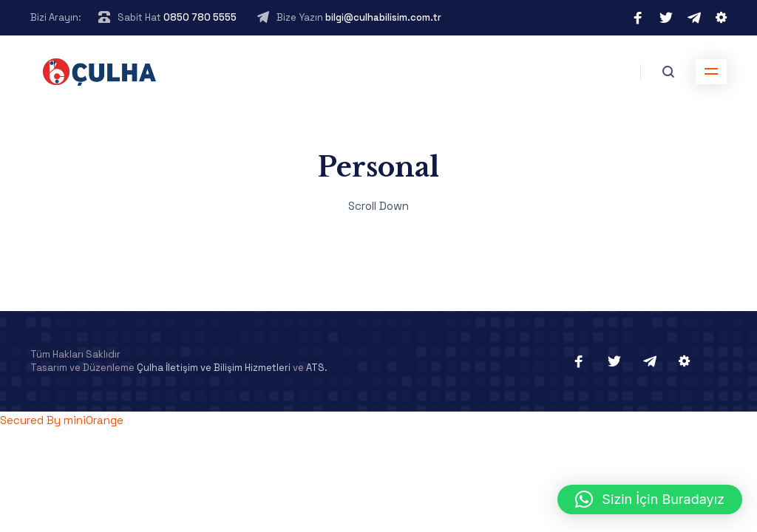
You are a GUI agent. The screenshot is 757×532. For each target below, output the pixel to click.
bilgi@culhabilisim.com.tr (383, 17)
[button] (650, 499)
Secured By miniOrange (62, 420)
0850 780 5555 (200, 17)
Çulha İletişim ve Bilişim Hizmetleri (214, 368)
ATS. (317, 368)
